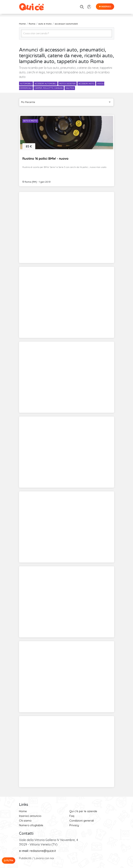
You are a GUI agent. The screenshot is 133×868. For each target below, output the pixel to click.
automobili (26, 84)
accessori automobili (46, 84)
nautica (70, 88)
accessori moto (86, 84)
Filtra (9, 860)
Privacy (74, 825)
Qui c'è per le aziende (83, 811)
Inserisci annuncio (30, 816)
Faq (72, 816)
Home (23, 811)
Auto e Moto (30, 121)
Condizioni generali (82, 821)
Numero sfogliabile (31, 825)
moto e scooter (67, 84)
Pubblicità (25, 858)
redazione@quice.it (43, 851)
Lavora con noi (44, 858)
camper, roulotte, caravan (49, 88)
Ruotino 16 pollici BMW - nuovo (45, 158)
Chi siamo (25, 821)
